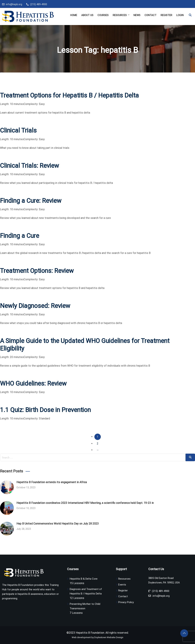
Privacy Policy (126, 602)
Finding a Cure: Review (31, 201)
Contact (150, 15)
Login (180, 15)
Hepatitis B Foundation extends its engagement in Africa (52, 482)
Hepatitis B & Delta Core (84, 579)
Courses (103, 15)
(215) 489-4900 (39, 4)
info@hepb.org (14, 4)
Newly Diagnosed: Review (35, 306)
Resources (121, 15)
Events (122, 585)
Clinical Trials (18, 130)
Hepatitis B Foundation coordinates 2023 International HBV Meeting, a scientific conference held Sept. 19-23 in (85, 503)
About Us (87, 15)
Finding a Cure (20, 236)
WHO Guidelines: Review (33, 384)
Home (74, 15)
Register (166, 15)
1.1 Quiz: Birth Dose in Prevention (45, 410)
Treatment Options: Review (37, 271)
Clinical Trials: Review (29, 166)
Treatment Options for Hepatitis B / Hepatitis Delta (69, 95)
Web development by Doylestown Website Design (98, 637)
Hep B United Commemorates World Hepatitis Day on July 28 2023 (58, 524)
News (137, 15)
